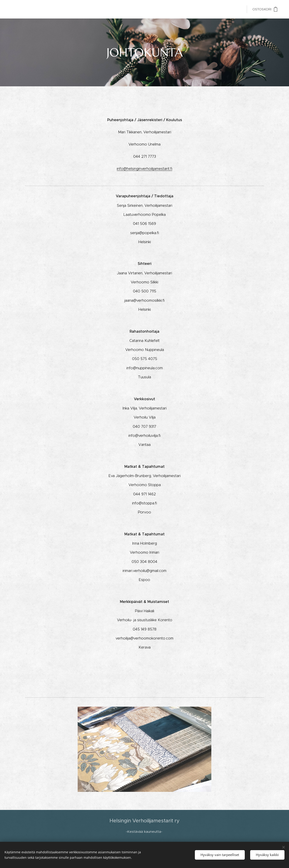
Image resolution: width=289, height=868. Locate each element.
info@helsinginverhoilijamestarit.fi (144, 169)
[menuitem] (211, 9)
